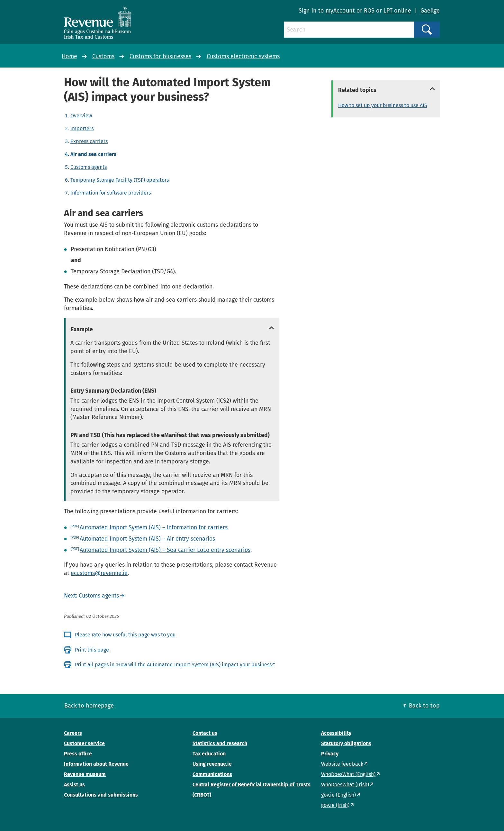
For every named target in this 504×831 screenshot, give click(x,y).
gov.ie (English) (338, 795)
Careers (73, 733)
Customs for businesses (160, 56)
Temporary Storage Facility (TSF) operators (120, 180)
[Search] (349, 30)
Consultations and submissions (101, 795)
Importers (82, 128)
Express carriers (89, 141)
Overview (81, 116)
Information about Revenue (96, 764)
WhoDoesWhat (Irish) (345, 785)
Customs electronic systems (243, 56)
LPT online (397, 11)
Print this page (92, 650)
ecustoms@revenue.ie (99, 573)
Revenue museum (85, 774)
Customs (103, 56)
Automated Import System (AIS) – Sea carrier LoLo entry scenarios (165, 550)
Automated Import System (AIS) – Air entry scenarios (147, 539)
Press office (78, 754)
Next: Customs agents (91, 596)
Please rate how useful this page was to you (125, 635)
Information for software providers (111, 193)
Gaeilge (430, 11)
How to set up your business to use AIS (383, 105)
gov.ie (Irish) (335, 805)
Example (82, 329)
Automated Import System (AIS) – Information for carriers (154, 527)
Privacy (330, 754)
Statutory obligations (346, 743)
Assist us (74, 785)
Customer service (84, 743)
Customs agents (89, 167)
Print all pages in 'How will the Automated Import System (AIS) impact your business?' (175, 665)
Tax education (209, 754)
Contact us (205, 733)
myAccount (340, 11)
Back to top (424, 706)
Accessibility (336, 733)
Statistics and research (220, 743)
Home (69, 56)
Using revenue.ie (212, 764)
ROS (369, 11)
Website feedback (342, 764)
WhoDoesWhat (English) (348, 774)
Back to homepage (89, 706)
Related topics (357, 90)
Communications (212, 774)
